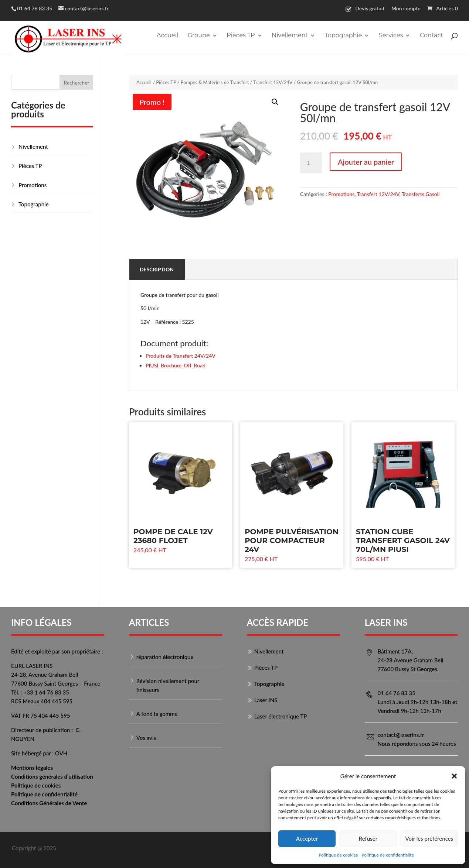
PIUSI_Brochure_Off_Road (176, 365)
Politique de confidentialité (388, 855)
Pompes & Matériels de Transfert (215, 82)
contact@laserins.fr (401, 735)
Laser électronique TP (281, 716)
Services (391, 36)
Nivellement (290, 36)
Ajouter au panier (366, 162)
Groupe (199, 36)
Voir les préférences (429, 838)
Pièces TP (241, 36)
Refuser (368, 838)
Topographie (343, 36)
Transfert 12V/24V (273, 82)
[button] (454, 776)
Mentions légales (32, 768)
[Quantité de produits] (311, 163)
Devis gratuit (370, 9)
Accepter (307, 838)
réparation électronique (165, 657)
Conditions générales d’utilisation (52, 776)
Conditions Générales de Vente (49, 803)
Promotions (341, 194)
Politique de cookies (338, 855)
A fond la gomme (157, 714)
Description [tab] (157, 269)
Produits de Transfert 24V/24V (181, 356)
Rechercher (76, 83)
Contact (431, 36)
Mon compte (406, 9)
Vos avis (146, 738)
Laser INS (266, 700)
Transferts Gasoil (421, 194)
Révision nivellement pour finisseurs (168, 685)
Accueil (167, 36)
